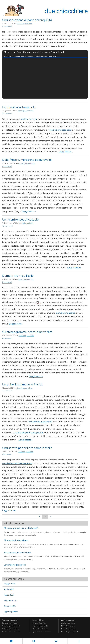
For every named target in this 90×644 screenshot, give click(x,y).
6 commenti (7, 26)
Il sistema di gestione (39, 623)
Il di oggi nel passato (70, 632)
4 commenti (7, 338)
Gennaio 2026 (10, 606)
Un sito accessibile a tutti (11, 632)
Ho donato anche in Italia (19, 107)
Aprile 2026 (9, 589)
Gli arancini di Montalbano (16, 540)
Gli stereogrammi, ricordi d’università (27, 332)
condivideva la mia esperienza (17, 463)
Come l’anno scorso (65, 313)
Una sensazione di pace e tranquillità (27, 20)
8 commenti (7, 282)
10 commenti (7, 226)
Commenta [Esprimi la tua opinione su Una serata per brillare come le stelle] (7, 454)
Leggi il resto (65, 151)
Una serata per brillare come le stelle (27, 448)
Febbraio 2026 (10, 600)
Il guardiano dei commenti (41, 632)
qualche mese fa (29, 119)
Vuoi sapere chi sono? (10, 620)
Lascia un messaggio (68, 620)
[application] (45, 74)
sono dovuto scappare (60, 130)
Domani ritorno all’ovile (18, 276)
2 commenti (7, 113)
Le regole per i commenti (11, 626)
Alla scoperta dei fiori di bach (17, 552)
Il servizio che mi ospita (40, 626)
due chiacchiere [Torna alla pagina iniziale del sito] (66, 11)
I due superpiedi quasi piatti (28, 432)
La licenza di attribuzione (11, 629)
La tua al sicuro (10, 623)
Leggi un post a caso (68, 623)
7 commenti (7, 391)
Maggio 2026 (9, 584)
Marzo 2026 (9, 595)
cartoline (29, 23)
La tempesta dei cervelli (15, 565)
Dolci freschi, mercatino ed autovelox (27, 160)
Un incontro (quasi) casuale (20, 219)
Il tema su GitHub (38, 620)
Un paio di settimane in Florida (23, 384)
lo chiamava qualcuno (39, 421)
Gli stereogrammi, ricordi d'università (21, 528)
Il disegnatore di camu (39, 629)
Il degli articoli (68, 626)
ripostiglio (21, 23)
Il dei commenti (68, 629)
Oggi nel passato (11, 612)
